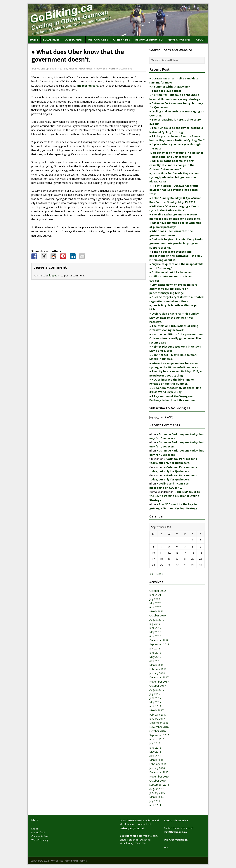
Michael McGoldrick (81, 69)
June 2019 (155, 628)
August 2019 (157, 620)
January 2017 (157, 719)
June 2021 (155, 595)
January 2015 (157, 793)
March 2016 (156, 760)
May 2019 (155, 632)
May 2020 (155, 603)
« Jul (152, 574)
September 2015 (159, 785)
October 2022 (158, 591)
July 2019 (155, 624)
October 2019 (158, 615)
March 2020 (156, 611)
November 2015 (159, 777)
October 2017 (158, 686)
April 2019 (155, 636)
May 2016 (155, 752)
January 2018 (157, 673)
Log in (35, 829)
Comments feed (40, 836)
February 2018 (158, 669)
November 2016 (159, 727)
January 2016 (157, 768)
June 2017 (155, 698)
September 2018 (159, 644)
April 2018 (155, 661)
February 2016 (158, 764)
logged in (55, 275)
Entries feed (38, 832)
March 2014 (156, 797)
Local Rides (51, 40)
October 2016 (158, 731)
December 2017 (159, 677)
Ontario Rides (98, 40)
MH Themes (80, 861)
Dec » (160, 574)
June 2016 (155, 748)
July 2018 (155, 648)
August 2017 (157, 690)
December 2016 (159, 723)
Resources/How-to (149, 40)
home (34, 40)
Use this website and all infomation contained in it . (139, 824)
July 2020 (155, 599)
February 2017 (158, 715)
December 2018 (159, 640)
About (200, 40)
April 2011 (155, 805)
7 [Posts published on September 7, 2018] (185, 547)
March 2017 (156, 710)
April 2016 (155, 756)
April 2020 (155, 607)
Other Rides (122, 40)
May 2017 (155, 702)
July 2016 (155, 743)
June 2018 (155, 653)
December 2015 (159, 772)
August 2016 (157, 739)
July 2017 (155, 694)
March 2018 (156, 665)
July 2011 (155, 801)
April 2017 (155, 706)
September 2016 (159, 735)
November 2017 (159, 682)
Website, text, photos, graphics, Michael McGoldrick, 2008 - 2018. (139, 840)
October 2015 (158, 781)
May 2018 (155, 657)
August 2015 (157, 789)
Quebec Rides (74, 40)
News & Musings (179, 40)
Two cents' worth (106, 69)
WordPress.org (40, 840)
